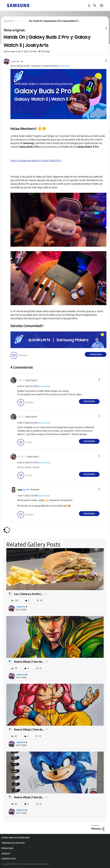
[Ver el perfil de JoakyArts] (15, 61)
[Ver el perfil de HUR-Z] (21, 380)
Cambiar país (9, 859)
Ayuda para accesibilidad (15, 838)
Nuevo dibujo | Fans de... (29, 662)
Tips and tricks (63, 66)
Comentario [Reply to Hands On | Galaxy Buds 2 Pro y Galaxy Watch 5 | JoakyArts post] (96, 354)
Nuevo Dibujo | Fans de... (29, 730)
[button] (101, 61)
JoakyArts (21, 607)
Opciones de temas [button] (101, 28)
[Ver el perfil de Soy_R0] (26, 490)
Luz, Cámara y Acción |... (29, 594)
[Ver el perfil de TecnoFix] (22, 457)
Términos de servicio (13, 843)
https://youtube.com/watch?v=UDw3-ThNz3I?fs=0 (36, 161)
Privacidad (7, 848)
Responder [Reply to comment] (89, 401)
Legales (6, 854)
